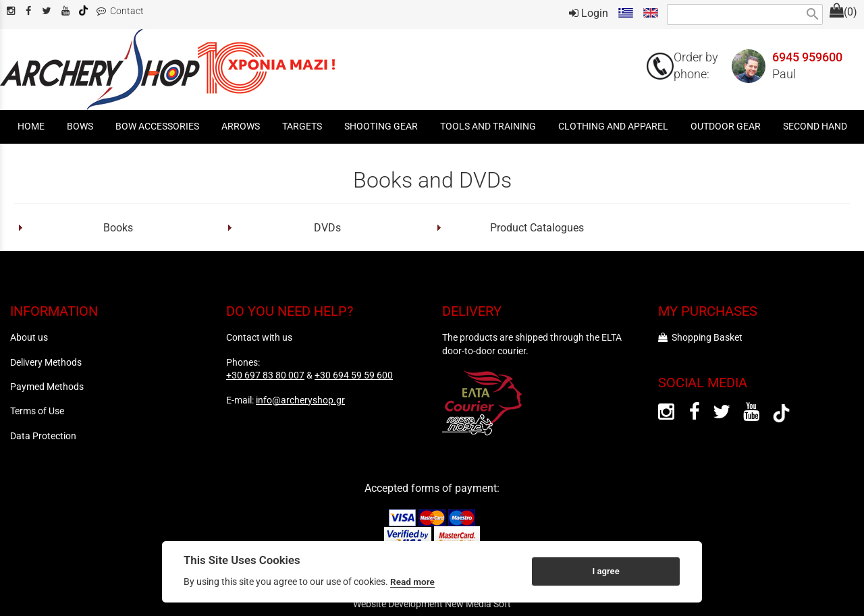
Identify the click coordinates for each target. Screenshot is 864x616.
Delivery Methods (46, 362)
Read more (412, 582)
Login (589, 13)
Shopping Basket (700, 337)
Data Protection (43, 436)
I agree (605, 571)
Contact (120, 11)
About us (29, 337)
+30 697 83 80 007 (265, 375)
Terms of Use (37, 411)
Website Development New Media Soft (432, 604)
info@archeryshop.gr (300, 400)
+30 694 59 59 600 (354, 375)
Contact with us (259, 337)
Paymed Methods (47, 387)
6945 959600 (807, 57)
